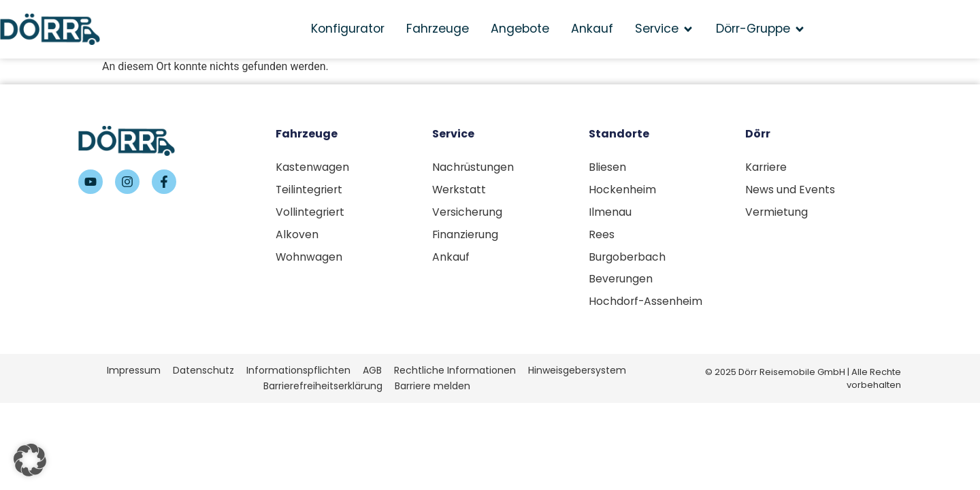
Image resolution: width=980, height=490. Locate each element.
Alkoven (297, 235)
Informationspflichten (298, 373)
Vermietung (777, 213)
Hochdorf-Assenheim (646, 304)
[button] (30, 460)
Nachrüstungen (473, 167)
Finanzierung (466, 235)
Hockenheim (622, 190)
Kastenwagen (312, 167)
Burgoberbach (628, 258)
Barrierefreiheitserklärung (323, 389)
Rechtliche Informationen (455, 373)
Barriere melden (432, 389)
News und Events (790, 190)
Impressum (134, 373)
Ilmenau (610, 213)
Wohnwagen (309, 258)
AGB (372, 373)
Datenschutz (203, 373)
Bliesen (607, 167)
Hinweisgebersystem (577, 373)
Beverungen (621, 281)
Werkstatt (460, 190)
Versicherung (468, 213)
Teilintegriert (310, 190)
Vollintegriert (311, 213)
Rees (602, 235)
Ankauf (451, 258)
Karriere (767, 167)
